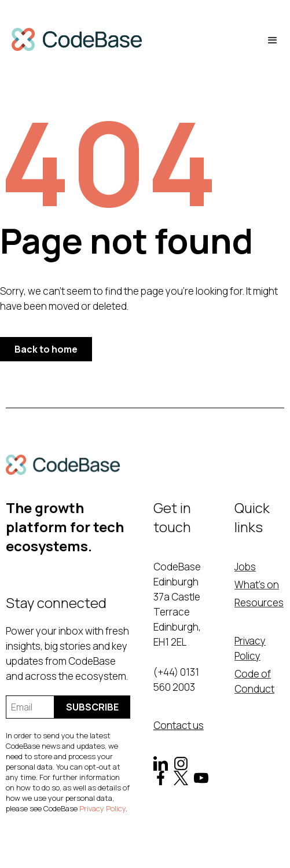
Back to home (46, 349)
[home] (77, 41)
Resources (259, 603)
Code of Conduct (254, 681)
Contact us (179, 725)
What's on (257, 585)
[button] (273, 41)
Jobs (245, 567)
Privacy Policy (102, 808)
